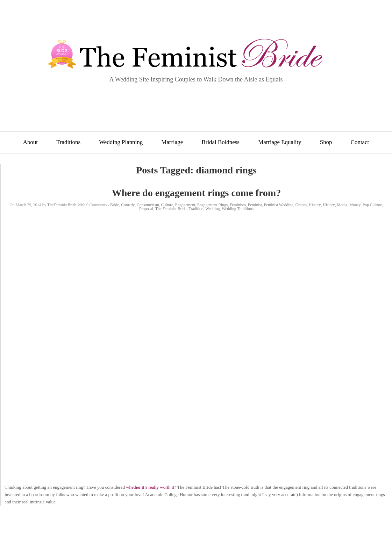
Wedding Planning (121, 142)
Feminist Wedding (279, 205)
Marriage (172, 142)
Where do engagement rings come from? (196, 193)
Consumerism (148, 205)
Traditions (68, 142)
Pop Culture (372, 205)
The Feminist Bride (171, 209)
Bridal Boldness (221, 142)
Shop (326, 142)
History (315, 205)
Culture (167, 205)
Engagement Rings (212, 205)
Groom (301, 205)
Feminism (238, 205)
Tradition (196, 209)
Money (355, 205)
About (30, 142)
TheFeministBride (62, 205)
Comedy (128, 205)
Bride (115, 205)
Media (342, 205)
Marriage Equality (280, 142)
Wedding (212, 209)
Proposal (146, 209)
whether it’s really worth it (150, 487)
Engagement (185, 205)
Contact (360, 142)
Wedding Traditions (238, 209)
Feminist (255, 205)
